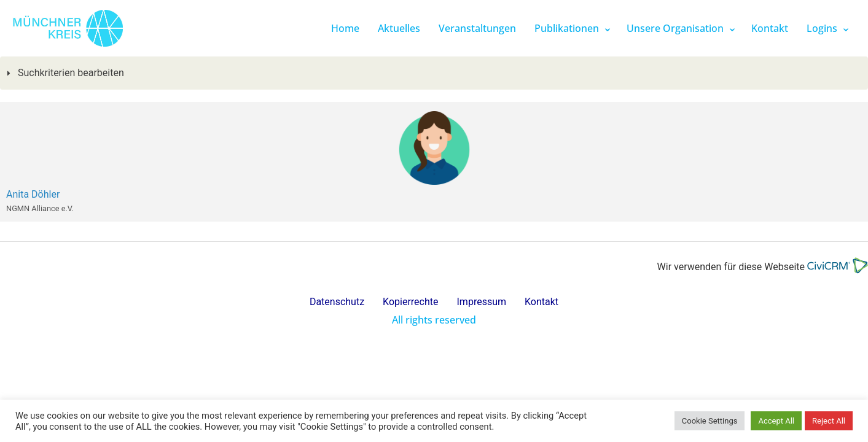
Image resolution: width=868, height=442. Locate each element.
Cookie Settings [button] (710, 421)
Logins (822, 28)
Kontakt (770, 28)
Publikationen (567, 28)
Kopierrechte (410, 302)
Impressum (482, 302)
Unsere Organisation (675, 28)
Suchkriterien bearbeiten (70, 73)
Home (345, 28)
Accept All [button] (776, 421)
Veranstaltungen (477, 28)
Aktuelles (399, 28)
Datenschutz (337, 302)
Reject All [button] (829, 421)
